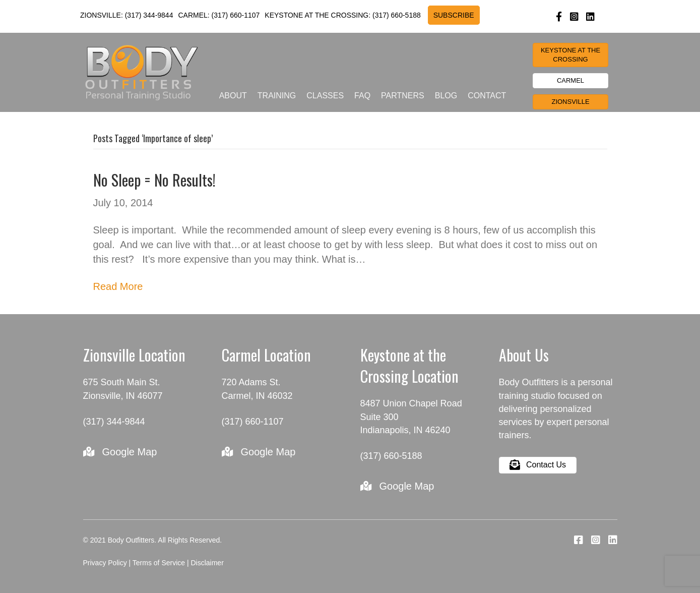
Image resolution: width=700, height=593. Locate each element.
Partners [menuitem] (403, 96)
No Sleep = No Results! (154, 180)
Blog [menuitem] (446, 96)
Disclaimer (207, 563)
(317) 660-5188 (397, 15)
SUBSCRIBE (454, 15)
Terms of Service (159, 563)
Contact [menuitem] (487, 96)
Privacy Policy (105, 563)
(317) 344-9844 (149, 15)
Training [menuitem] (277, 96)
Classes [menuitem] (325, 96)
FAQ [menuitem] (362, 96)
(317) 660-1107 (236, 15)
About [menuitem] (233, 96)
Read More (118, 286)
